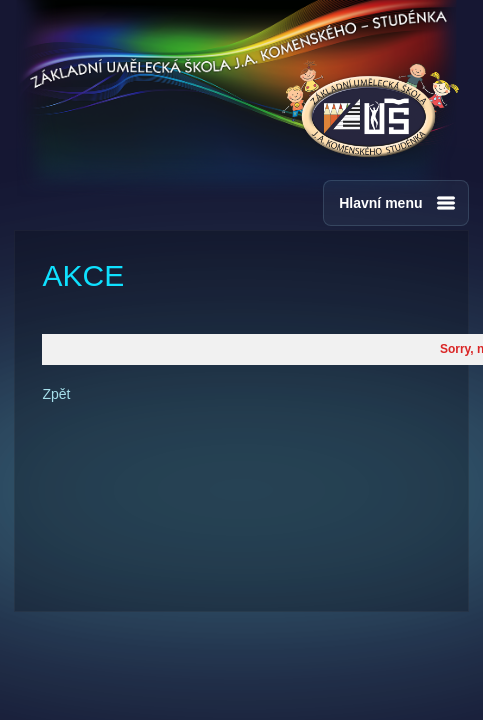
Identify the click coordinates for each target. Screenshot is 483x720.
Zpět (56, 394)
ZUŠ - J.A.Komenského (370, 110)
